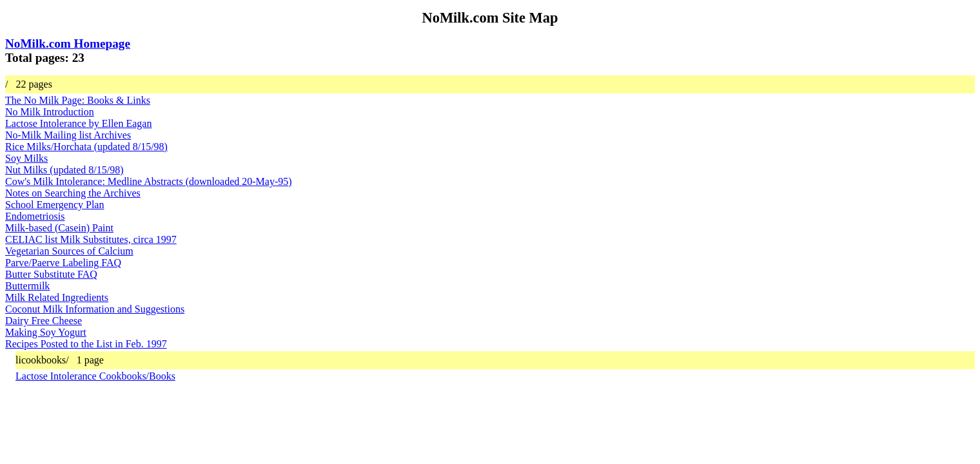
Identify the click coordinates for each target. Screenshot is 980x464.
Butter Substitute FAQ (51, 274)
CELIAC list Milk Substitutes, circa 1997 (91, 239)
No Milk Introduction (50, 112)
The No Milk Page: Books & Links (78, 100)
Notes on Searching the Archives (73, 193)
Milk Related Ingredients (57, 297)
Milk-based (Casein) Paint (59, 228)
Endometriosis (35, 216)
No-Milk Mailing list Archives (68, 135)
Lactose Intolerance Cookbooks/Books (95, 376)
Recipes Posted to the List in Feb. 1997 (86, 344)
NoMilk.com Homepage (68, 43)
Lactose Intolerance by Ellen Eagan (78, 123)
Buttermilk (27, 286)
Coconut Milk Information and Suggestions (95, 309)
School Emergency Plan (54, 205)
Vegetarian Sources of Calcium (69, 251)
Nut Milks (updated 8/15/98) (64, 170)
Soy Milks (26, 158)
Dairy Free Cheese (44, 321)
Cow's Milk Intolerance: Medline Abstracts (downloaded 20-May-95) (149, 181)
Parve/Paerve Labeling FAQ (63, 263)
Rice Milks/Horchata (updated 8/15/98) (86, 147)
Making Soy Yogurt (46, 332)
